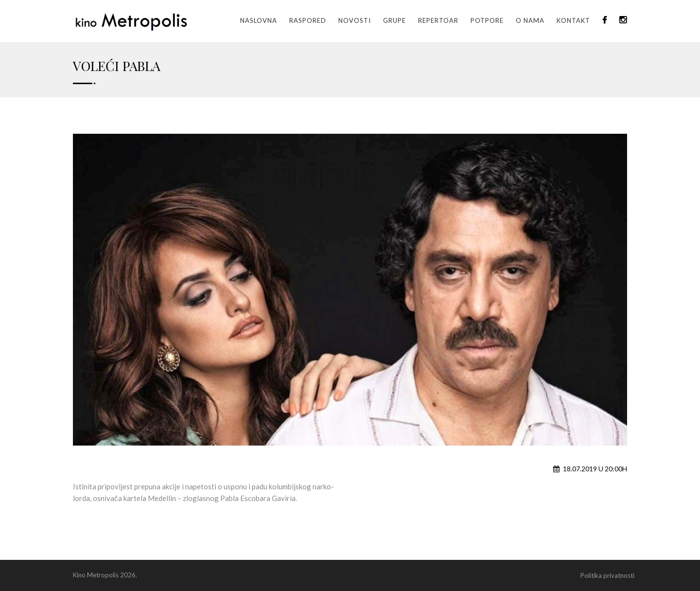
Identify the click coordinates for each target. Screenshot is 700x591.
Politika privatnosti (607, 575)
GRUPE (394, 20)
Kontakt (573, 20)
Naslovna (259, 20)
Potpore (487, 20)
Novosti (355, 20)
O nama (530, 20)
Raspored (308, 20)
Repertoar (438, 20)
